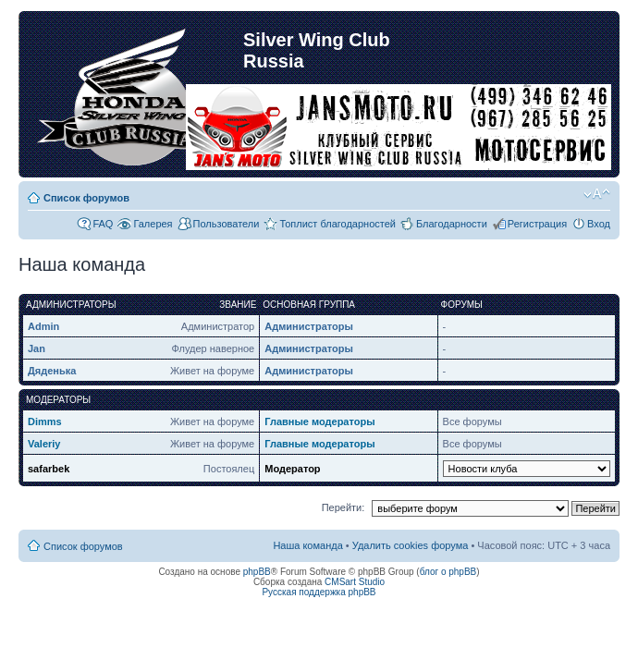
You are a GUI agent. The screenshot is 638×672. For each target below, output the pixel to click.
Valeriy (44, 444)
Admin (43, 326)
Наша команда (307, 545)
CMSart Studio (355, 582)
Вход (599, 224)
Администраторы (309, 326)
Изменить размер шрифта (597, 194)
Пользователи (227, 224)
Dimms (45, 422)
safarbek (49, 469)
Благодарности (452, 224)
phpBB (257, 572)
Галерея (153, 224)
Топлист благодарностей (337, 224)
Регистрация (537, 224)
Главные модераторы (319, 422)
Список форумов (86, 198)
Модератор (292, 469)
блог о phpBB (448, 572)
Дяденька (52, 371)
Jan (37, 348)
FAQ (103, 224)
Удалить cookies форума (411, 545)
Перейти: (344, 507)
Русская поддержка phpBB (319, 592)
